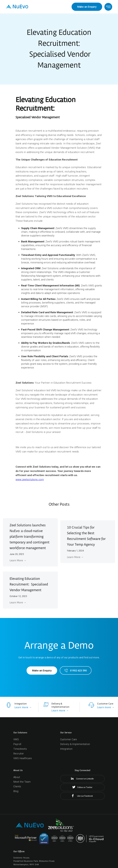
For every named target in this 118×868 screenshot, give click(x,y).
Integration (66, 749)
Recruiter (19, 754)
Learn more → (23, 707)
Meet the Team (22, 782)
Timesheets (20, 749)
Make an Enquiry (87, 7)
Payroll (17, 744)
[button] (108, 7)
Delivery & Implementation (75, 744)
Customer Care (69, 739)
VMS (16, 739)
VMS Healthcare (23, 758)
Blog (16, 791)
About (17, 777)
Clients (17, 786)
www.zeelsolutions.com (30, 479)
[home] (17, 7)
